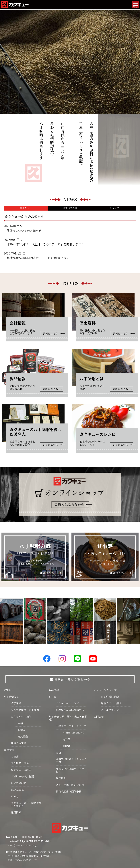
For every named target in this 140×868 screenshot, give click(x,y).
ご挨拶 (15, 722)
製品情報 (54, 655)
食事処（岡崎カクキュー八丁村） (71, 726)
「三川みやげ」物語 (22, 741)
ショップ (114, 173)
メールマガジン (110, 675)
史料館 (65, 704)
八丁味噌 (16, 668)
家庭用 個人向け (110, 662)
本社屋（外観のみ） (73, 698)
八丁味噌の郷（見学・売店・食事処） (68, 683)
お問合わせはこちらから (70, 644)
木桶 (19, 688)
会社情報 (9, 715)
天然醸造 (21, 702)
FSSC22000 (18, 755)
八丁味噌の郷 (70, 173)
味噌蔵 (65, 711)
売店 (59, 718)
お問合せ (99, 682)
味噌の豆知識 (19, 708)
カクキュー (26, 173)
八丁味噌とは (11, 662)
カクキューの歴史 (21, 735)
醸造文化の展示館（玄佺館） (70, 735)
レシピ (52, 662)
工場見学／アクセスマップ (71, 691)
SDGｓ (15, 761)
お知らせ (9, 655)
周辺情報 (61, 743)
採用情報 (16, 777)
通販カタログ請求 (111, 668)
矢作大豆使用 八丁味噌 (25, 675)
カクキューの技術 (21, 682)
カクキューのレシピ (67, 668)
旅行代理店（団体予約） (70, 757)
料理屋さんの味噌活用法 (70, 675)
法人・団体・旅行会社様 (70, 750)
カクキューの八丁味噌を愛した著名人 (26, 769)
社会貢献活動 (19, 748)
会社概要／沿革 (20, 728)
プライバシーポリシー (70, 850)
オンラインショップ (105, 655)
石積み (20, 695)
